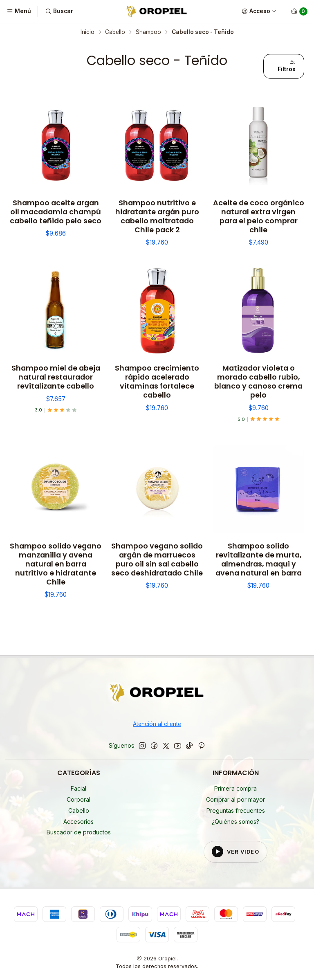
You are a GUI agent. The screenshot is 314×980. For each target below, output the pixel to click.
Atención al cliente (157, 724)
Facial (78, 788)
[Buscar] (59, 11)
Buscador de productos (79, 832)
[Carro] (299, 11)
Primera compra (235, 788)
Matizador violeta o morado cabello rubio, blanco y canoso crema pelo (258, 382)
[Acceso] (259, 11)
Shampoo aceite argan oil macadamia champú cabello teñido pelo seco (56, 212)
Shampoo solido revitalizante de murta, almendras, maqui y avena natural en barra (259, 560)
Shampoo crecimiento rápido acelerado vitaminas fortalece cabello (157, 382)
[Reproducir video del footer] (235, 852)
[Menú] (19, 11)
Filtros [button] (287, 66)
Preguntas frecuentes (236, 810)
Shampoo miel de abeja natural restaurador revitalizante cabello (56, 377)
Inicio (87, 32)
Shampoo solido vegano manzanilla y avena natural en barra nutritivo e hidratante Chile (56, 564)
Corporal (78, 799)
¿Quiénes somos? (235, 822)
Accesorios (78, 822)
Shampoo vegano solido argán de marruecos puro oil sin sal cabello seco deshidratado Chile (157, 560)
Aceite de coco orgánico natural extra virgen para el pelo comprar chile (259, 216)
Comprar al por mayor (235, 799)
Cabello (115, 32)
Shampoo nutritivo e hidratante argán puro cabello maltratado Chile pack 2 (157, 216)
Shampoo (148, 32)
